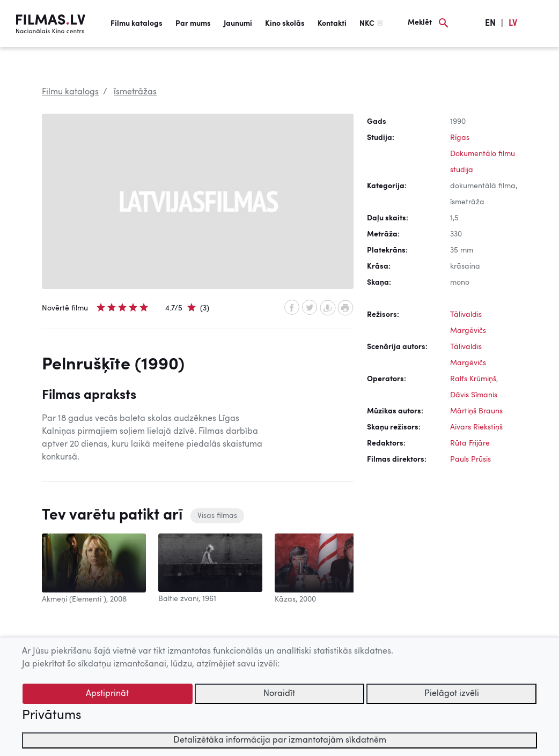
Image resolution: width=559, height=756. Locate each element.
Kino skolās (285, 24)
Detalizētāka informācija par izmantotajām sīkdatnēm (280, 740)
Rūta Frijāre (470, 443)
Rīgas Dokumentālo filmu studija (483, 154)
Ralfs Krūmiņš (473, 379)
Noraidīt (279, 694)
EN (490, 24)
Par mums (193, 24)
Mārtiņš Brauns (476, 411)
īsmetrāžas (135, 92)
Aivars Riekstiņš (476, 427)
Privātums (52, 716)
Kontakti (332, 24)
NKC (367, 24)
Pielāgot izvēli (452, 694)
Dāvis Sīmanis (474, 395)
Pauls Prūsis (470, 459)
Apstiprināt (107, 694)
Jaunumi (238, 24)
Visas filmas (217, 516)
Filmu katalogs (137, 24)
